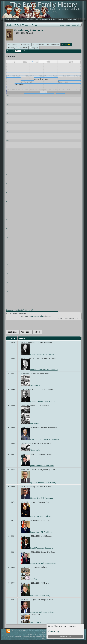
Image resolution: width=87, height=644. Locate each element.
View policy (54, 631)
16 (7, 291)
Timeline (66, 45)
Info (36, 25)
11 (7, 246)
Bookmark (76, 25)
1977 (7, 123)
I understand (65, 636)
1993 (7, 132)
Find (19, 25)
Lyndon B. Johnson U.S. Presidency (38, 482)
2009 (7, 141)
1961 (7, 114)
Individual (13, 45)
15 (7, 282)
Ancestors (25, 45)
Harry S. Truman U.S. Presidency (38, 401)
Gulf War (29, 579)
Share (62, 25)
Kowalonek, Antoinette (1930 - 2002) (19, 310)
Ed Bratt (40, 634)
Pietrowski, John (37, 316)
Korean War (30, 423)
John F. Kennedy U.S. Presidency (37, 466)
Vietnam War (30, 450)
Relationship (53, 45)
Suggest (34, 48)
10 (7, 237)
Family (11, 48)
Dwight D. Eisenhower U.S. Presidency (40, 439)
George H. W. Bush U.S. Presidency (38, 563)
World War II (30, 385)
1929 (7, 96)
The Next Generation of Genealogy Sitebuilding (41, 630)
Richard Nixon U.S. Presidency (37, 498)
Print (68, 25)
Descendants (39, 45)
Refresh (25, 51)
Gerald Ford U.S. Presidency (36, 516)
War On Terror (31, 622)
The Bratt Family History (43, 4)
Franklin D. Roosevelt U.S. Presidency (39, 370)
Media (27, 25)
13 (7, 264)
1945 (7, 105)
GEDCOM (22, 48)
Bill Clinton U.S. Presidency (35, 595)
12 (7, 255)
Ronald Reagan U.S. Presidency (37, 548)
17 (7, 300)
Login (10, 25)
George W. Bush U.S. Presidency (37, 612)
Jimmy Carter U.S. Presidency (36, 532)
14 (7, 273)
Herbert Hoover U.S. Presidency (37, 354)
